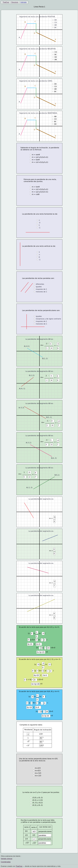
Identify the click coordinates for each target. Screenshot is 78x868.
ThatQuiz (6, 2)
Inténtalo (24, 2)
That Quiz (19, 866)
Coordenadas (6, 862)
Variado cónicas (7, 859)
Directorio (15, 2)
